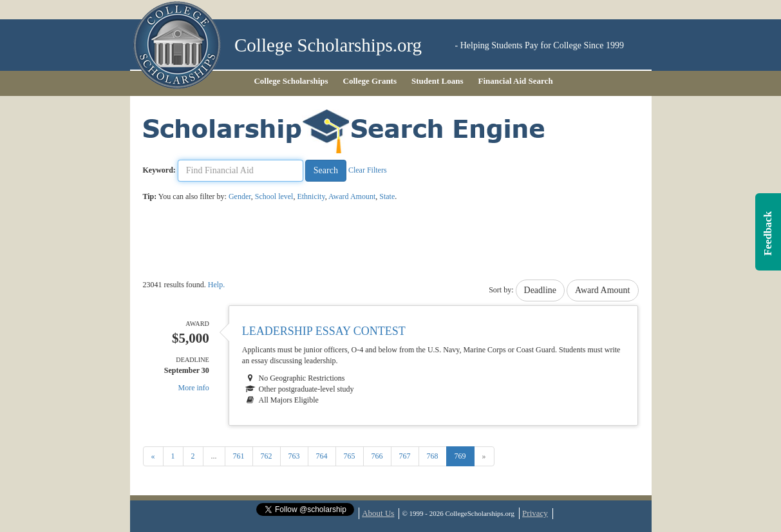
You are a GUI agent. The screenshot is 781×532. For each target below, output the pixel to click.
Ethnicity (311, 196)
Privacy (535, 513)
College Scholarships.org (328, 45)
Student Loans (438, 81)
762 (267, 456)
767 (405, 456)
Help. (216, 285)
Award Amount (352, 196)
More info (194, 388)
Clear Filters (368, 170)
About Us (378, 513)
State (387, 196)
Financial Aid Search (516, 81)
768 (433, 456)
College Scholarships (291, 81)
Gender (240, 196)
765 (350, 456)
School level (274, 196)
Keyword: (159, 170)
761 (239, 456)
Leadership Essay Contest (324, 331)
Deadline (541, 290)
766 (377, 456)
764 (322, 456)
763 (294, 456)
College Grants (370, 81)
